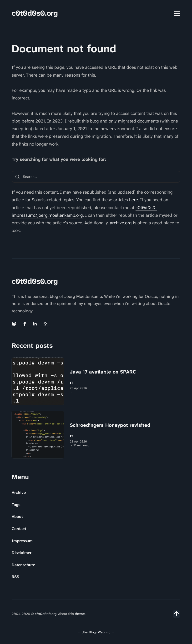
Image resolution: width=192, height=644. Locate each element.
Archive (19, 492)
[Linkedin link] (35, 324)
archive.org (121, 223)
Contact (19, 529)
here (134, 200)
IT (72, 383)
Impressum (22, 541)
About (17, 516)
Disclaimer (22, 553)
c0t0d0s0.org (35, 13)
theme (80, 614)
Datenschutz (23, 565)
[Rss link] (45, 324)
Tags (16, 505)
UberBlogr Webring (96, 632)
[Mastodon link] (15, 324)
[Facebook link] (25, 324)
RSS (15, 577)
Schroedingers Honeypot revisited (110, 425)
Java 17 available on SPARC (103, 372)
